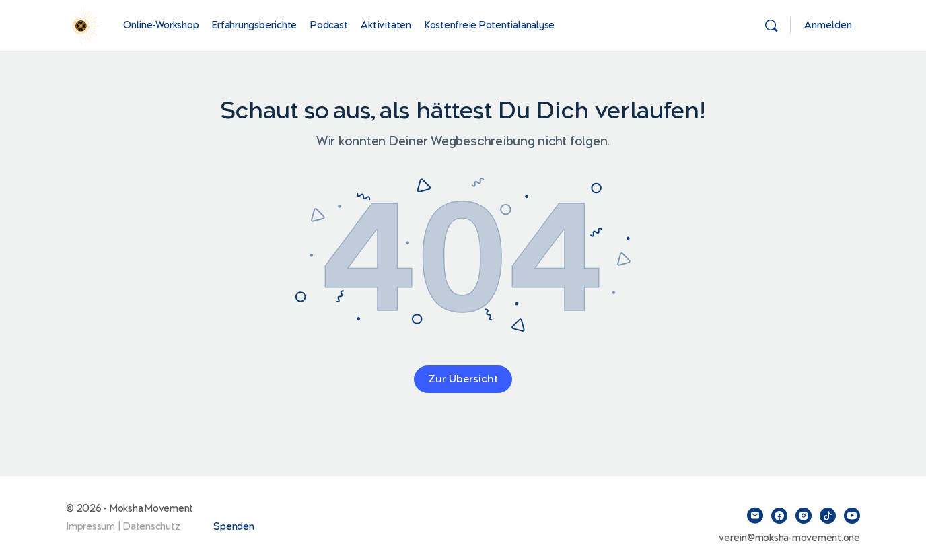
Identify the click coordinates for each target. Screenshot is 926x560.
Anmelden (828, 25)
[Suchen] (771, 26)
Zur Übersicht (463, 379)
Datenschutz (151, 527)
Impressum (91, 527)
